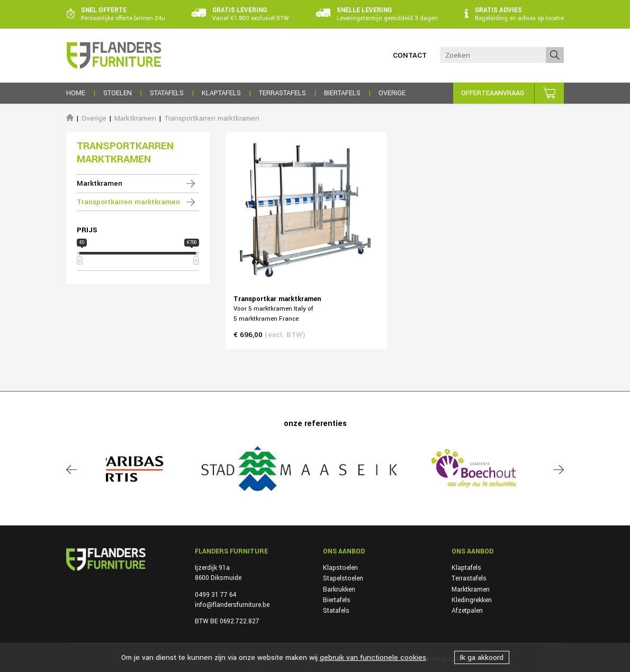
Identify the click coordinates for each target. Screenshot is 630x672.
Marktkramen (135, 118)
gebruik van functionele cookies (373, 657)
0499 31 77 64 (215, 595)
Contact (410, 55)
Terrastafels (469, 578)
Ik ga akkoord (482, 657)
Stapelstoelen (343, 578)
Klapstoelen (340, 568)
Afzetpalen (467, 611)
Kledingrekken (472, 600)
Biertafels (337, 600)
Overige (94, 118)
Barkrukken (339, 589)
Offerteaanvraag (493, 93)
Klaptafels (466, 568)
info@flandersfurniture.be (232, 605)
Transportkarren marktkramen (212, 118)
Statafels (336, 611)
